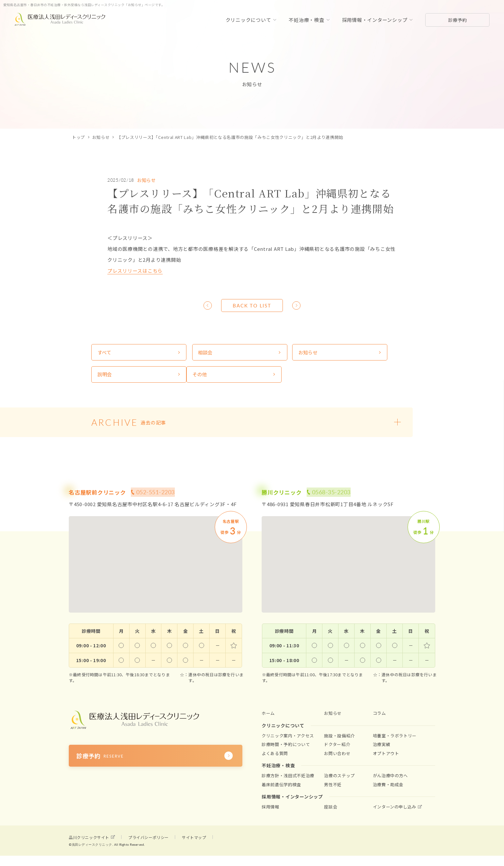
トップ (79, 137)
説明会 (351, 354)
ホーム (268, 718)
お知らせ (101, 137)
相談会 (187, 354)
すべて (105, 354)
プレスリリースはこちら (135, 271)
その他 (105, 378)
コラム (379, 718)
